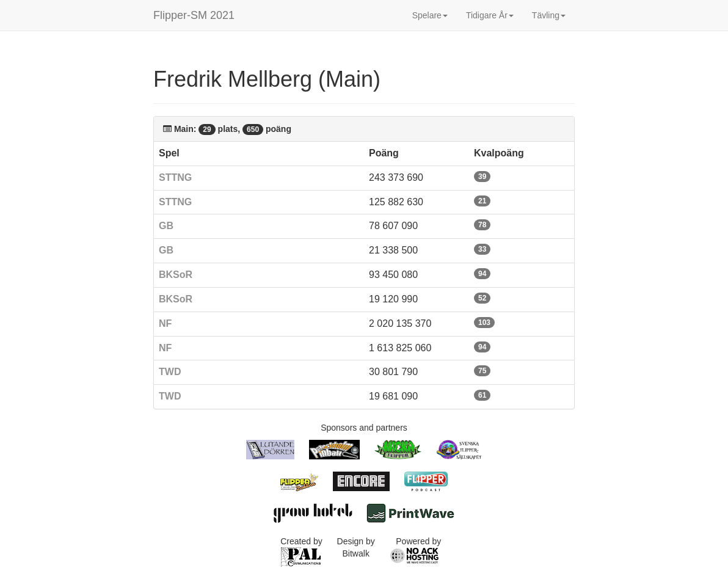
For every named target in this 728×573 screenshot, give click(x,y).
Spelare (430, 15)
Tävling (549, 15)
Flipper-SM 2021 (194, 15)
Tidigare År (490, 15)
